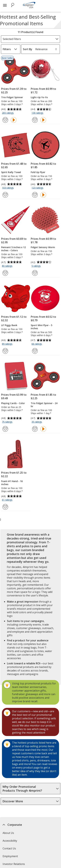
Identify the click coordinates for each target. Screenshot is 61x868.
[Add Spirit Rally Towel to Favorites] (5, 195)
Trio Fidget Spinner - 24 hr (44, 405)
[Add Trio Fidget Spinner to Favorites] (5, 120)
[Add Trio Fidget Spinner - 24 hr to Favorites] (35, 429)
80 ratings (8, 266)
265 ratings (8, 113)
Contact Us (9, 848)
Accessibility (10, 841)
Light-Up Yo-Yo (39, 97)
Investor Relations (14, 865)
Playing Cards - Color (13, 403)
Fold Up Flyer (38, 172)
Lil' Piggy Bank (9, 325)
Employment (10, 856)
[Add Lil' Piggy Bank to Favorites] (5, 351)
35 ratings (37, 422)
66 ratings (37, 344)
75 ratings (8, 422)
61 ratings (8, 500)
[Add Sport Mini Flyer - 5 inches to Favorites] (35, 351)
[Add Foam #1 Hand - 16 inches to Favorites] (5, 507)
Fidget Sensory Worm (43, 247)
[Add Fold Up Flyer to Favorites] (35, 195)
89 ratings (8, 344)
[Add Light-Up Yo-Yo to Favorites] (35, 120)
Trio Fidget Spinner (12, 97)
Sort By (28, 49)
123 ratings (38, 188)
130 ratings (38, 113)
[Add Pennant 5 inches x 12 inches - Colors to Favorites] (5, 273)
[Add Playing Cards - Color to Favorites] (5, 429)
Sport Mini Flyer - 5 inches (41, 327)
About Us (8, 833)
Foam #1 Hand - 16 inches (12, 483)
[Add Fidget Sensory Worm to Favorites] (35, 273)
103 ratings (8, 188)
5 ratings (37, 266)
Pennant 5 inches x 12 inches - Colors (13, 249)
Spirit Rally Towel (11, 172)
